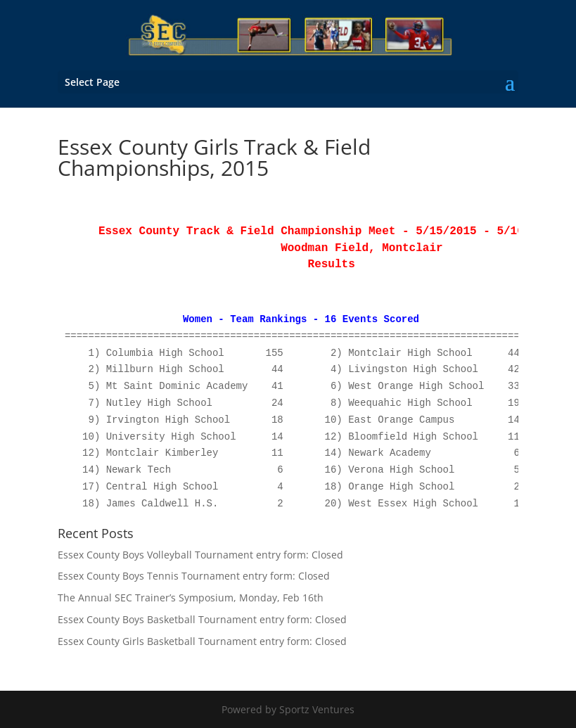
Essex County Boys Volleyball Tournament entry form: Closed (200, 555)
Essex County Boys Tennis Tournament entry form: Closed (194, 576)
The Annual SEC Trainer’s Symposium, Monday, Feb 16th (191, 598)
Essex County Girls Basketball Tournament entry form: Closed (202, 641)
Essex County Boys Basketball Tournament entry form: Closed (202, 619)
